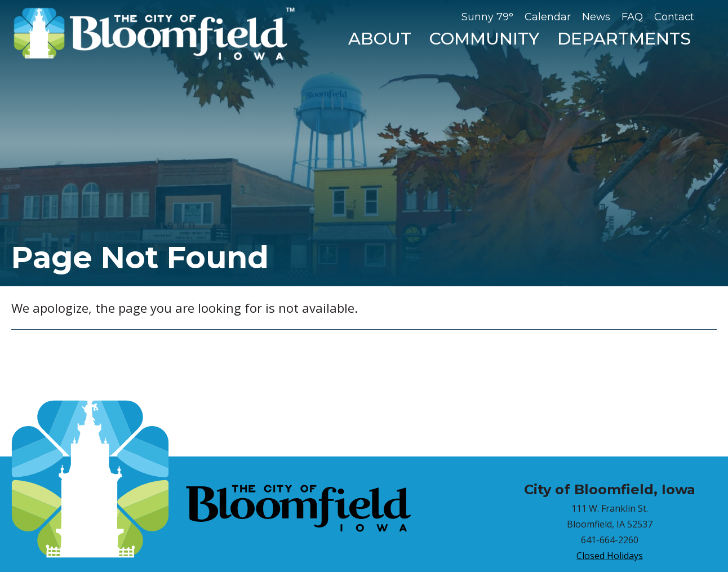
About (380, 39)
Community (484, 39)
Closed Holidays (610, 556)
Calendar (548, 17)
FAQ (632, 17)
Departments (624, 39)
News (596, 17)
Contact (674, 17)
